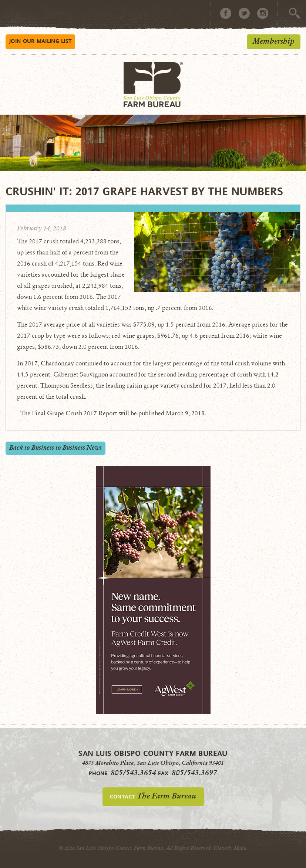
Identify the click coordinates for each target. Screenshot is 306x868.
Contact (153, 796)
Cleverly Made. (231, 848)
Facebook (226, 13)
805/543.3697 (194, 773)
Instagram (263, 13)
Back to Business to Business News (56, 448)
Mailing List (40, 41)
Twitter (244, 13)
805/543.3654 (133, 773)
